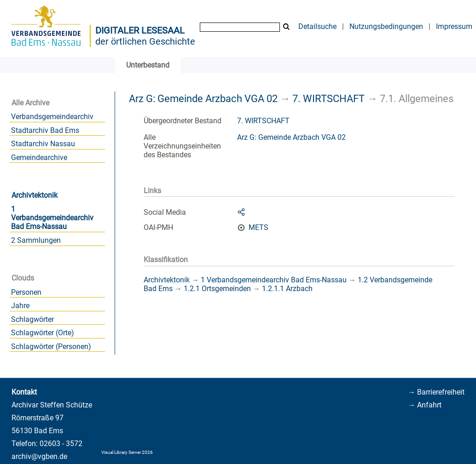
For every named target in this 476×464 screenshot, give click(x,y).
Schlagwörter (32, 319)
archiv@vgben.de (39, 456)
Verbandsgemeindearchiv (52, 117)
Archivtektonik (35, 195)
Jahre (20, 306)
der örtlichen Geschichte (145, 41)
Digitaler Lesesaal (140, 30)
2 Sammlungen (36, 240)
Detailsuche (317, 26)
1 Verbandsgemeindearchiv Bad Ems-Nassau (52, 218)
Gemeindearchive (39, 158)
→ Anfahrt (425, 405)
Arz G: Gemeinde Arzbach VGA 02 (203, 98)
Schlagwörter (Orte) (43, 333)
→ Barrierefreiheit (436, 392)
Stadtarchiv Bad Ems (45, 130)
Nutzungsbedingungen (386, 26)
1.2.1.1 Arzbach (287, 289)
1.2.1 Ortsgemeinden (217, 289)
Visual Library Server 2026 (127, 452)
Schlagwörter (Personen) (51, 347)
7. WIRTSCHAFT (328, 98)
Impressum (454, 26)
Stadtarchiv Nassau (43, 144)
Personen (26, 292)
